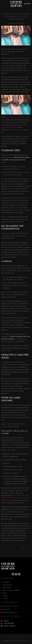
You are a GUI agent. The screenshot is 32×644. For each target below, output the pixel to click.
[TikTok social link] (19, 574)
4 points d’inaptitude (16, 203)
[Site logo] (16, 4)
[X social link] (16, 574)
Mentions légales (24, 637)
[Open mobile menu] (27, 4)
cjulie (10, 23)
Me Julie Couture (18, 210)
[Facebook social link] (13, 574)
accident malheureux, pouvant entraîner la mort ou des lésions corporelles (15, 498)
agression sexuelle (16, 130)
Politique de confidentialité (11, 637)
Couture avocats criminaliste (15, 117)
